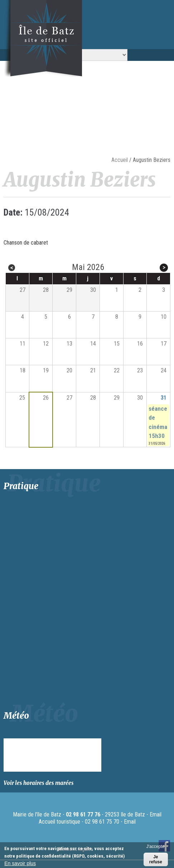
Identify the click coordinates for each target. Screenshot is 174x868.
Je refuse (156, 859)
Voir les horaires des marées (39, 783)
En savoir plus (20, 863)
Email (156, 814)
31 (164, 398)
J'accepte (155, 847)
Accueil (120, 160)
